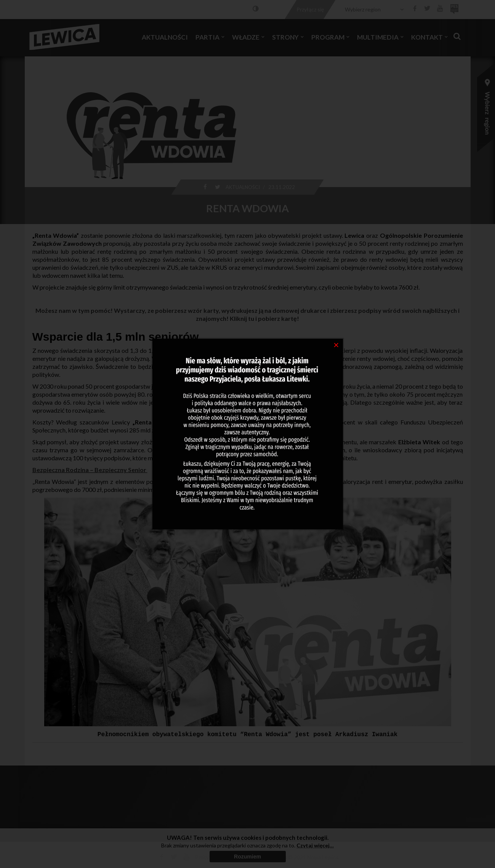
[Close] (336, 344)
